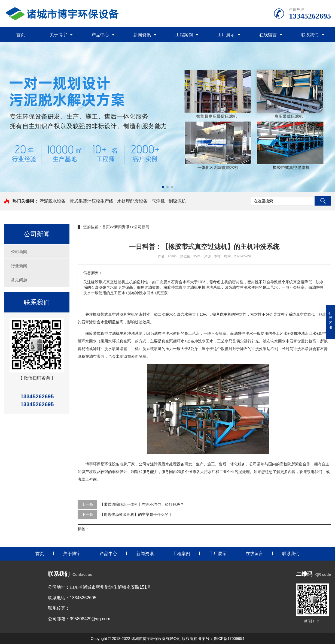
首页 (21, 35)
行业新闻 (19, 266)
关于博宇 (58, 35)
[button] (163, 187)
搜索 (323, 201)
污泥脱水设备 (53, 201)
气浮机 (158, 201)
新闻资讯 (142, 35)
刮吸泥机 (177, 201)
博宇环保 (93, 464)
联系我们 (310, 35)
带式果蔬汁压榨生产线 (92, 201)
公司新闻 (19, 252)
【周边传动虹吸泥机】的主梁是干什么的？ (136, 514)
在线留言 (268, 35)
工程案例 (184, 35)
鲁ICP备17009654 (229, 639)
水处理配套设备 (132, 201)
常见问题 (19, 280)
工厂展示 (226, 35)
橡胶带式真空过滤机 (110, 314)
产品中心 (100, 35)
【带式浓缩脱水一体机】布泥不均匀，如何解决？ (142, 504)
